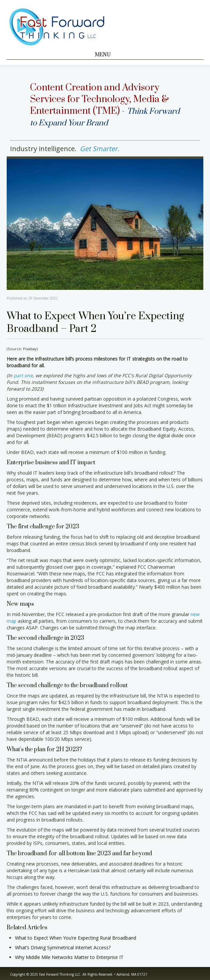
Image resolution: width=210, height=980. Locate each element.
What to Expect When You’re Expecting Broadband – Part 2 (95, 323)
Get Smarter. (99, 149)
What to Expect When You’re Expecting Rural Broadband (76, 938)
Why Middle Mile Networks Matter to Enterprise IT (69, 957)
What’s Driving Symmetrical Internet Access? (63, 947)
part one (23, 375)
